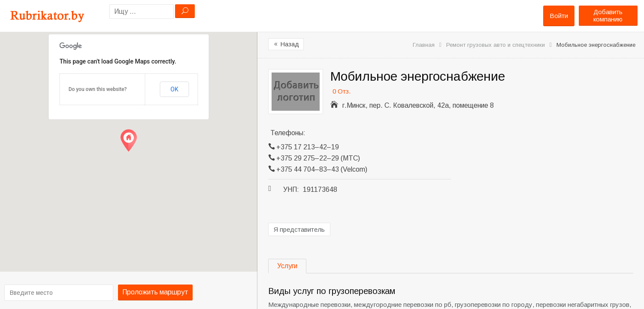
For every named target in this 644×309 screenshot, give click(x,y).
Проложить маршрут (152, 292)
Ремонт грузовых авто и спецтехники (496, 45)
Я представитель (299, 229)
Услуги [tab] (287, 266)
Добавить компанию (608, 15)
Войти (559, 16)
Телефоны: (288, 133)
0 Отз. (342, 91)
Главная (424, 45)
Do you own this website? (98, 89)
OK (174, 89)
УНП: (291, 189)
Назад (286, 44)
